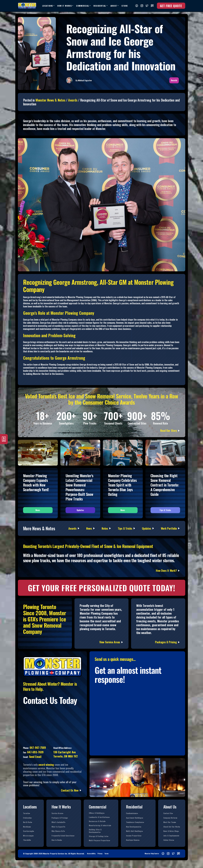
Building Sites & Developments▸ (95, 831)
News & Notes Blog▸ (171, 831)
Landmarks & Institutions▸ (99, 817)
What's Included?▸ (58, 822)
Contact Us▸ (168, 813)
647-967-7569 (37, 748)
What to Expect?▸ (58, 827)
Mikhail (81, 80)
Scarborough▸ (29, 831)
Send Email (35, 757)
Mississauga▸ (28, 836)
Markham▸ (27, 827)
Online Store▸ (169, 840)
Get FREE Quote (171, 6)
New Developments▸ (134, 827)
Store (125, 6)
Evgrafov (88, 80)
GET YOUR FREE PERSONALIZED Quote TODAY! (102, 588)
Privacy (100, 853)
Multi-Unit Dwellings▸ (134, 831)
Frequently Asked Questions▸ (63, 836)
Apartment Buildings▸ (135, 818)
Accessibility (91, 853)
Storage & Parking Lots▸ (99, 836)
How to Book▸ (57, 840)
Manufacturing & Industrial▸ (100, 825)
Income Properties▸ (134, 836)
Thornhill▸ (27, 840)
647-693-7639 (35, 752)
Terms (106, 853)
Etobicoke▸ (27, 818)
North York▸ (28, 822)
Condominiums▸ (132, 813)
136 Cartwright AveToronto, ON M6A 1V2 (65, 754)
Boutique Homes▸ (133, 840)
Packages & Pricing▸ (60, 818)
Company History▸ (170, 818)
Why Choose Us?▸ (58, 831)
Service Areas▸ (57, 813)
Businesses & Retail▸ (97, 821)
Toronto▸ (27, 813)
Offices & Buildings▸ (97, 813)
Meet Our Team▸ (170, 822)
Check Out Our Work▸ (172, 827)
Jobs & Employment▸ (171, 836)
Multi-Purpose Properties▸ (99, 840)
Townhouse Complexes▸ (135, 822)
